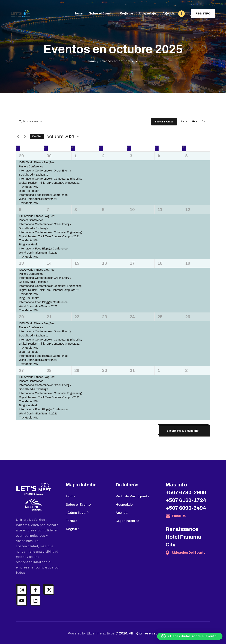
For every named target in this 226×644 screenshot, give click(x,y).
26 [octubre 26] (188, 317)
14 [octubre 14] (49, 263)
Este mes (37, 136)
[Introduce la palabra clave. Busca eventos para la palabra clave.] (84, 122)
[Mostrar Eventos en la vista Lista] (184, 122)
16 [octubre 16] (105, 263)
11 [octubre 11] (160, 210)
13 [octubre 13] (21, 263)
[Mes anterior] (18, 136)
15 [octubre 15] (77, 263)
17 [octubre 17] (132, 263)
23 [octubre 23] (105, 317)
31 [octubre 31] (132, 371)
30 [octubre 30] (105, 371)
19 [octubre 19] (188, 263)
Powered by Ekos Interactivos (91, 633)
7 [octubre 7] (48, 210)
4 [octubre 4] (159, 156)
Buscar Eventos (164, 122)
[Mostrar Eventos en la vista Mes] (195, 122)
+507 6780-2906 (186, 492)
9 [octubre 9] (103, 210)
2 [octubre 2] (103, 156)
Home (91, 61)
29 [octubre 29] (77, 371)
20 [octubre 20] (21, 317)
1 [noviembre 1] (159, 371)
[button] (190, 636)
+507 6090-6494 (186, 508)
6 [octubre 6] (20, 210)
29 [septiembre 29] (21, 156)
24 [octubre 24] (132, 317)
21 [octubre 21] (49, 317)
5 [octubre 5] (186, 156)
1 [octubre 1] (76, 156)
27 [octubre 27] (21, 371)
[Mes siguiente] (25, 136)
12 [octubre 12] (188, 210)
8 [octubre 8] (76, 210)
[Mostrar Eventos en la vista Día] (204, 122)
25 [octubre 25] (160, 317)
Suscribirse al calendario (183, 431)
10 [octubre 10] (132, 210)
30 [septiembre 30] (49, 156)
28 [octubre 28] (49, 371)
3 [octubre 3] (131, 156)
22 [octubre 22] (77, 317)
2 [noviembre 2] (186, 371)
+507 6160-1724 (186, 500)
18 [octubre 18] (160, 263)
